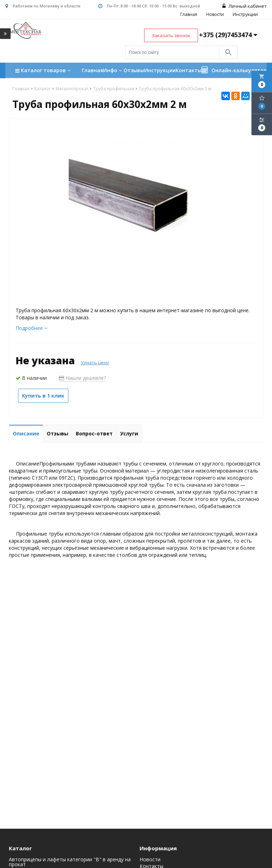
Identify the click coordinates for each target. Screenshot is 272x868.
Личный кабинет (245, 6)
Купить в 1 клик (43, 396)
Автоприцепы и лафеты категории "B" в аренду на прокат (70, 862)
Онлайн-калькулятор (234, 70)
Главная (189, 14)
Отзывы (134, 70)
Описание (26, 433)
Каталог (20, 848)
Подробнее (32, 328)
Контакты (189, 70)
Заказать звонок (171, 35)
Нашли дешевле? (82, 378)
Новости (215, 14)
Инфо (113, 70)
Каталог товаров (44, 71)
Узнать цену (95, 362)
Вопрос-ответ (94, 433)
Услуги (129, 433)
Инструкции (245, 14)
